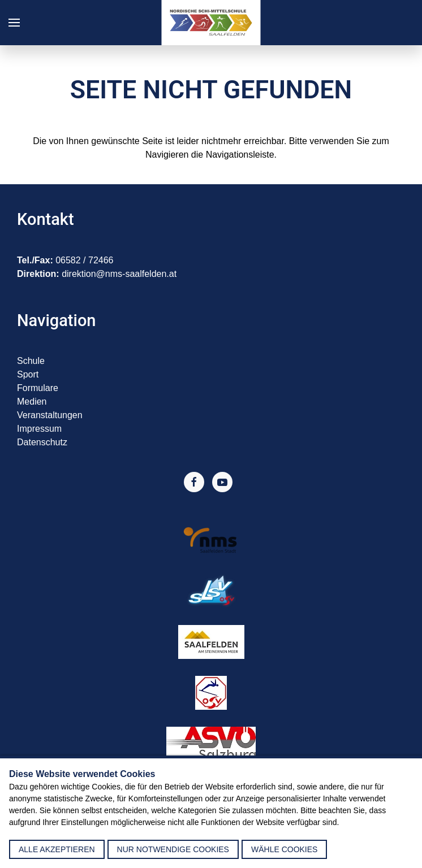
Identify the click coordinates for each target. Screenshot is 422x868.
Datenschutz (42, 442)
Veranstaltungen (50, 415)
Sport (28, 374)
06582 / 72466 (84, 260)
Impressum (39, 429)
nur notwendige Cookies (173, 849)
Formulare (38, 388)
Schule (31, 361)
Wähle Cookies (284, 849)
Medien (32, 402)
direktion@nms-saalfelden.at (119, 274)
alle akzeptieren (57, 849)
